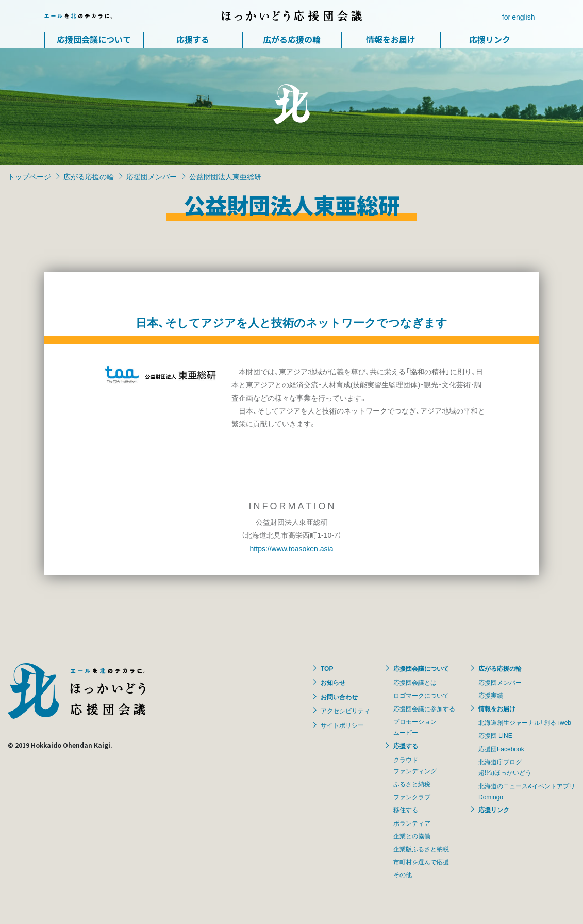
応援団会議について (94, 39)
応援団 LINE (495, 735)
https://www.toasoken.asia (292, 548)
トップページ (29, 176)
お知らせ (333, 682)
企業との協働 (412, 836)
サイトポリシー (342, 725)
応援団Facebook (501, 749)
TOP (327, 668)
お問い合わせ (339, 697)
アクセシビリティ (345, 711)
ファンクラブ (412, 797)
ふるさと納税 (412, 784)
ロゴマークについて (421, 695)
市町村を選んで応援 (421, 862)
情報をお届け (391, 39)
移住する (406, 810)
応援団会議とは (415, 682)
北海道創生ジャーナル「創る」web (525, 722)
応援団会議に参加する (424, 708)
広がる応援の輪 (292, 39)
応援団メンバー (152, 176)
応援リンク (490, 39)
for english (519, 16)
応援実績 (491, 695)
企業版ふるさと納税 (421, 849)
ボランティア (412, 823)
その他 (403, 874)
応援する (193, 39)
